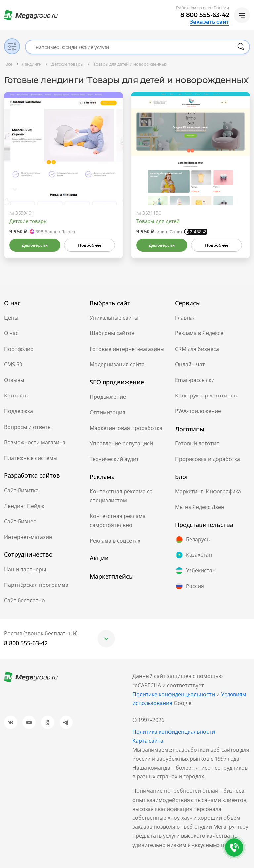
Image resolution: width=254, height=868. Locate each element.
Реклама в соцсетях (115, 541)
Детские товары (28, 221)
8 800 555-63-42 (205, 15)
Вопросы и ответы (28, 427)
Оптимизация (107, 412)
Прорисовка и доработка (208, 459)
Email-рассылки (195, 380)
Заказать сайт (209, 22)
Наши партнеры (25, 569)
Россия (190, 586)
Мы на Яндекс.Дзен (200, 507)
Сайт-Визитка (21, 490)
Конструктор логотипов (206, 396)
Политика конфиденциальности (174, 732)
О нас (11, 333)
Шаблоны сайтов (112, 333)
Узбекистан (195, 571)
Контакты (16, 396)
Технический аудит (114, 459)
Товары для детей (158, 221)
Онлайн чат (190, 364)
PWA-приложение (198, 411)
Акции (99, 558)
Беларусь (192, 540)
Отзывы (14, 380)
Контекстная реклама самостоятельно (118, 521)
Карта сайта (148, 741)
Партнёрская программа (36, 585)
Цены (11, 318)
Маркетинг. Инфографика (208, 491)
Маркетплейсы (112, 576)
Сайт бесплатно (24, 600)
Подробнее (90, 245)
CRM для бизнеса (197, 349)
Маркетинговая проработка (126, 428)
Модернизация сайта (117, 364)
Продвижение (108, 397)
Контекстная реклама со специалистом (121, 496)
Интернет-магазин (28, 537)
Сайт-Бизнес (20, 521)
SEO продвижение (117, 382)
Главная (185, 318)
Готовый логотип (197, 443)
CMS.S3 (13, 364)
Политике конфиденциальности (174, 694)
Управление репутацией (121, 443)
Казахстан (193, 555)
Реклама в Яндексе (199, 333)
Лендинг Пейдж (24, 506)
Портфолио (19, 349)
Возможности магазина (35, 442)
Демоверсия (35, 245)
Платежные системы (31, 458)
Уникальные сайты (114, 318)
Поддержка (19, 411)
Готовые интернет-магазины (127, 349)
